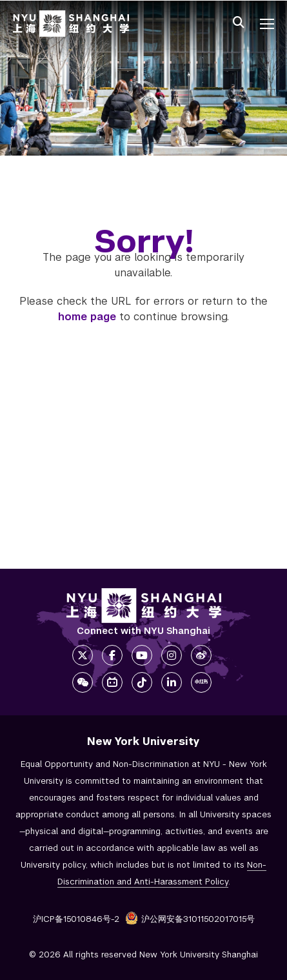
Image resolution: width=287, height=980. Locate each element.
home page (87, 317)
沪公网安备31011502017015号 (190, 919)
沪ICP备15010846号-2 (76, 919)
